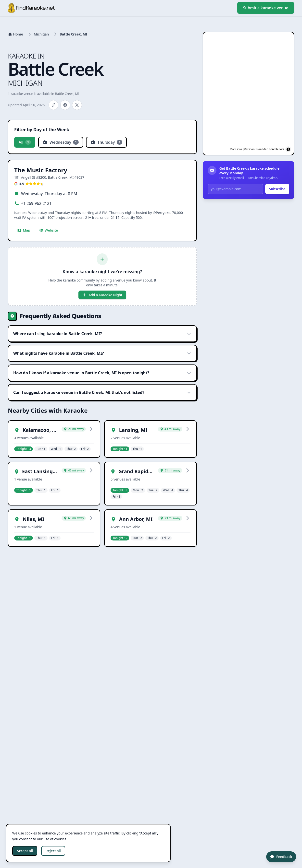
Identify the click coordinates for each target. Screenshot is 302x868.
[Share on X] (77, 105)
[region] (248, 94)
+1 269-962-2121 (36, 203)
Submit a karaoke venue (266, 8)
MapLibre (236, 149)
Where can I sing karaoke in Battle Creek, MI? (102, 334)
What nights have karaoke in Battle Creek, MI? (102, 353)
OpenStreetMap (258, 149)
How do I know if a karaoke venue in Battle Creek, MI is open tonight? (102, 373)
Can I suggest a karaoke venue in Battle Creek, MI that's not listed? (102, 392)
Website (48, 230)
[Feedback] (281, 857)
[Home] (15, 34)
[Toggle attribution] (288, 149)
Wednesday (61, 142)
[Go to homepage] (31, 8)
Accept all (25, 851)
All (25, 142)
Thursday (106, 142)
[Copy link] (53, 105)
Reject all (53, 851)
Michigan (41, 34)
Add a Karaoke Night (102, 295)
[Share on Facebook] (65, 105)
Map (24, 230)
